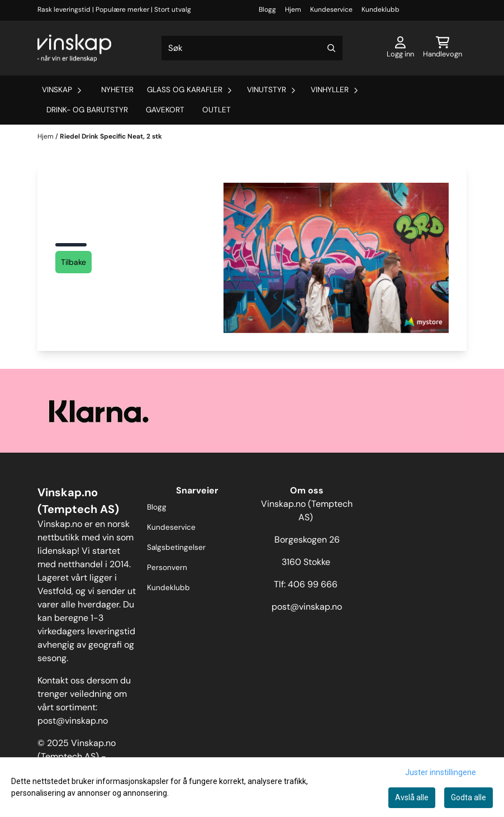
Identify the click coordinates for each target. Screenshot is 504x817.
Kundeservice (331, 9)
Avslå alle (412, 797)
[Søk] (252, 48)
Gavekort (165, 110)
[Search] (331, 48)
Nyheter (117, 90)
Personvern (167, 567)
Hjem (293, 9)
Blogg (267, 9)
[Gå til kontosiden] (400, 48)
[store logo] (74, 48)
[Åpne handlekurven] (443, 48)
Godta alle (469, 797)
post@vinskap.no (73, 721)
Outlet (217, 110)
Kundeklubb (381, 9)
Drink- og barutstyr (87, 110)
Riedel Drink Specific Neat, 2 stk (111, 136)
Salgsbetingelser (176, 547)
